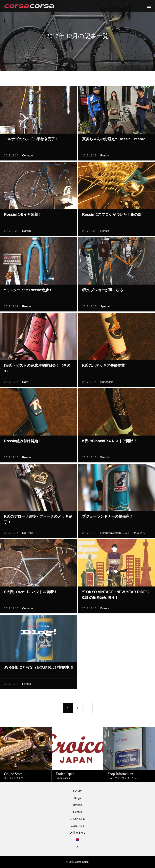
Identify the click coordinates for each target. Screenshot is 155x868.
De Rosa (28, 534)
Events (105, 610)
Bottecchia (107, 383)
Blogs (77, 798)
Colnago (27, 157)
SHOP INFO (78, 819)
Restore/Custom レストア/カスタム (123, 534)
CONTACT (78, 826)
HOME (77, 791)
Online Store (77, 833)
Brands (77, 805)
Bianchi (105, 459)
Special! (105, 308)
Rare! (26, 383)
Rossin (105, 157)
